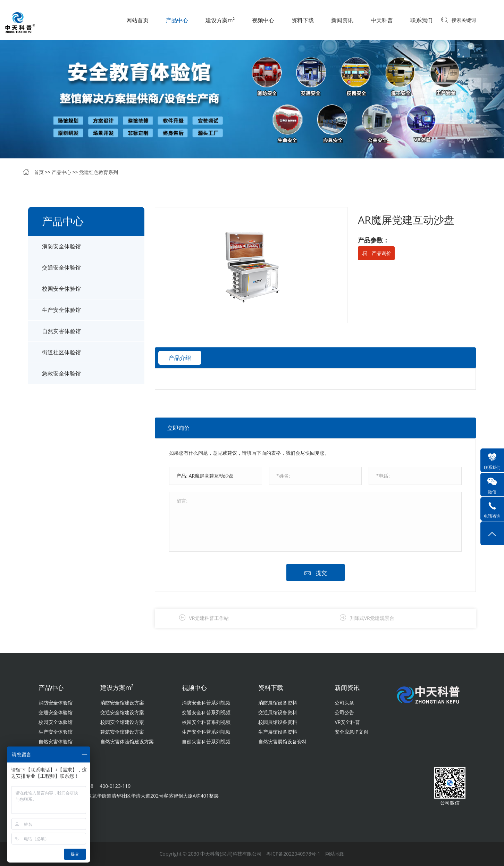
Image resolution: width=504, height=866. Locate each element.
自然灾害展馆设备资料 (283, 741)
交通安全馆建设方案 (122, 712)
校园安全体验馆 (61, 289)
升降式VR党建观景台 (372, 624)
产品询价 (381, 253)
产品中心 (177, 20)
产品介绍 (180, 358)
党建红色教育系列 (99, 172)
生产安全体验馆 (61, 310)
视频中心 (263, 20)
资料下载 (303, 20)
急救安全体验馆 (61, 373)
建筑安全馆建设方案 (122, 732)
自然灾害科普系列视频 (206, 741)
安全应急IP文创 (351, 732)
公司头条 (344, 703)
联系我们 (421, 20)
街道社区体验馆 (61, 352)
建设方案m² (220, 20)
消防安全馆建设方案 (122, 703)
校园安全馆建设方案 (122, 722)
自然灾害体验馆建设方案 (127, 741)
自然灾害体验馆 (61, 331)
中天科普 (382, 20)
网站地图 (335, 854)
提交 (321, 573)
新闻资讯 (342, 20)
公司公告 (344, 712)
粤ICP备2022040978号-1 (293, 854)
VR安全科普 (347, 722)
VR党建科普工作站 (209, 624)
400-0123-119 (115, 786)
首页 (39, 172)
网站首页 (137, 20)
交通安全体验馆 (61, 267)
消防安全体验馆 (61, 246)
